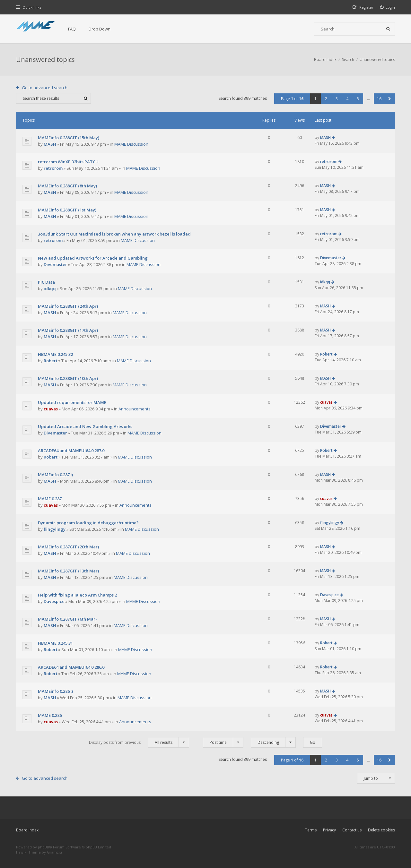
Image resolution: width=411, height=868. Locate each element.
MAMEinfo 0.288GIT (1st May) (67, 210)
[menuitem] (388, 7)
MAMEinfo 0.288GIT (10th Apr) (68, 378)
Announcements (135, 409)
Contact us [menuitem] (352, 830)
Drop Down (100, 29)
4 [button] (347, 99)
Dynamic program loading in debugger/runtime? (88, 523)
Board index (27, 830)
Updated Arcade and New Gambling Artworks (85, 426)
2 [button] (326, 99)
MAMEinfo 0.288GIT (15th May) (69, 138)
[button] (390, 99)
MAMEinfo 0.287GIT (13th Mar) (68, 571)
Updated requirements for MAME (72, 402)
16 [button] (379, 99)
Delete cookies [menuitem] (381, 830)
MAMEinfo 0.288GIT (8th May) (67, 186)
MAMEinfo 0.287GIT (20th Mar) (68, 547)
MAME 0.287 (50, 499)
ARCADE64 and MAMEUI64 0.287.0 (71, 451)
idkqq (50, 288)
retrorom (53, 168)
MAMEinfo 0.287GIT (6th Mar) (67, 619)
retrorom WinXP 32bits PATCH (68, 162)
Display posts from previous (139, 742)
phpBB (44, 847)
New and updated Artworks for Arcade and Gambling (93, 258)
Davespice (54, 601)
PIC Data (46, 282)
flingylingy (55, 529)
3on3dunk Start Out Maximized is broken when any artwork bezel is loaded (114, 234)
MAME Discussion (131, 144)
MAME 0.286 (50, 715)
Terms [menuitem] (311, 830)
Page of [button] (292, 99)
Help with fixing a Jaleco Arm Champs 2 (77, 595)
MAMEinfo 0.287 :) (55, 475)
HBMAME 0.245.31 (55, 643)
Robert (51, 361)
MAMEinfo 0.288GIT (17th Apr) (68, 330)
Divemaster (55, 264)
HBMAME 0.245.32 (55, 354)
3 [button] (337, 99)
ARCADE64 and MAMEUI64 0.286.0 (71, 667)
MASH (50, 144)
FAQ (72, 29)
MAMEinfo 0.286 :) (55, 691)
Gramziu (54, 852)
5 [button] (358, 99)
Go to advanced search (45, 88)
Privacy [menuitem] (329, 830)
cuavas (51, 409)
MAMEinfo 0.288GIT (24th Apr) (68, 306)
